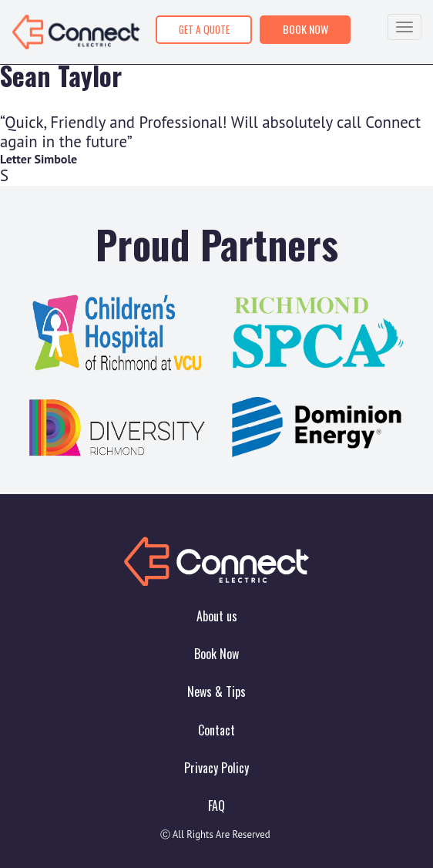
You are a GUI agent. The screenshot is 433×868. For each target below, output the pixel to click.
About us (217, 616)
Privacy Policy (216, 768)
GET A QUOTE (204, 29)
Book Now (216, 654)
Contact (216, 730)
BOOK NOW (305, 29)
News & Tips (216, 691)
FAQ (216, 806)
